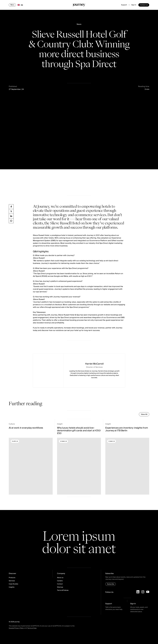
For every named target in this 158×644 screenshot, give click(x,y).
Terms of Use (32, 628)
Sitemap (60, 587)
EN (20, 5)
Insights (12, 587)
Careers (60, 581)
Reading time (144, 86)
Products (12, 578)
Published (13, 86)
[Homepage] (79, 5)
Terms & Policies (63, 590)
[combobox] (20, 5)
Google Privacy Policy (16, 628)
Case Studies (13, 584)
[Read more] (31, 459)
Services (12, 581)
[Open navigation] (12, 5)
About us (60, 578)
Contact (60, 584)
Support (124, 5)
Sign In (134, 5)
